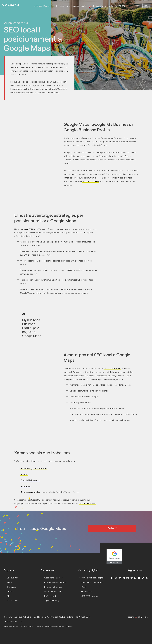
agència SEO (27, 229)
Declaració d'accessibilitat (54, 626)
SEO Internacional (112, 368)
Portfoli (91, 6)
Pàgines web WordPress (55, 582)
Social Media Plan (87, 503)
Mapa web (70, 626)
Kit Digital (100, 6)
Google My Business (30, 480)
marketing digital (91, 181)
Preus (10, 582)
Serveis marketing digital (92, 578)
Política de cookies (27, 626)
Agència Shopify (52, 601)
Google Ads (87, 591)
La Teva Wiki (13, 601)
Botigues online (51, 596)
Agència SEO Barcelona (16, 23)
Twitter (24, 474)
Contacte (109, 6)
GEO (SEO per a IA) (90, 596)
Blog (9, 596)
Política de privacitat (11, 626)
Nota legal (39, 626)
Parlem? (137, 6)
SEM (83, 587)
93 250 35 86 (121, 6)
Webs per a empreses (54, 578)
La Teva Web (13, 578)
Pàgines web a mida (53, 587)
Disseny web (9, 617)
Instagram (26, 486)
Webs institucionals (53, 591)
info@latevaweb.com (13, 621)
